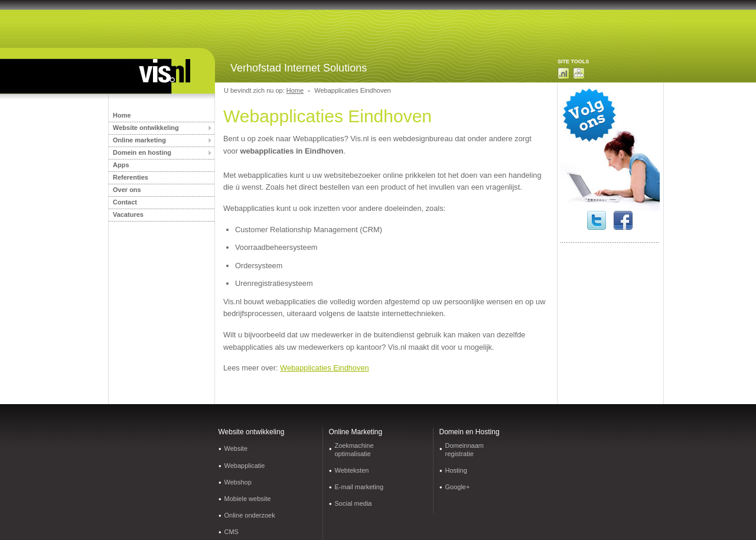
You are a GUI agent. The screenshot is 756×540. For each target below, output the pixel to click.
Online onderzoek (250, 515)
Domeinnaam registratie (465, 449)
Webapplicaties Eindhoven (325, 368)
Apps (121, 165)
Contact (125, 202)
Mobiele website (248, 499)
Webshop (238, 482)
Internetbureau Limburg (154, 75)
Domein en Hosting (470, 432)
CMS (232, 532)
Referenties (131, 177)
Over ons (127, 190)
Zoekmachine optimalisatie (354, 449)
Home (122, 115)
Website (236, 448)
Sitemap (579, 73)
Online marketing (139, 140)
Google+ (458, 487)
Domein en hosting (142, 152)
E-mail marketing (359, 487)
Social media (353, 503)
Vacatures (128, 214)
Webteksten (352, 470)
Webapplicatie (245, 466)
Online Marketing (356, 432)
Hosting (456, 470)
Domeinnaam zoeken (563, 73)
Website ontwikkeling (146, 128)
